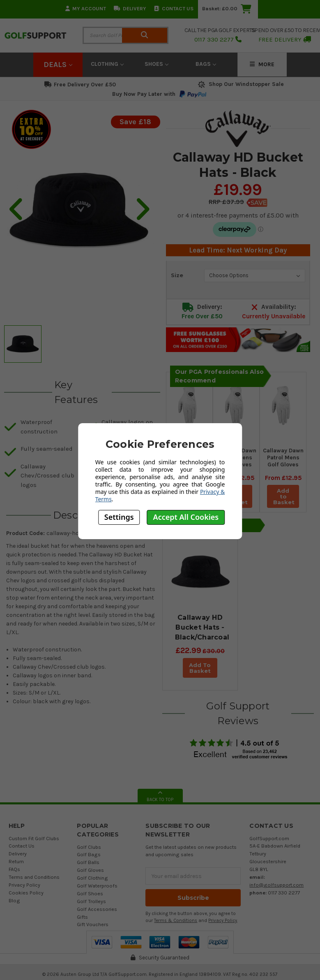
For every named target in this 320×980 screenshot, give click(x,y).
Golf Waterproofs (97, 891)
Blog (14, 906)
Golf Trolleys (91, 907)
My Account (86, 8)
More (262, 64)
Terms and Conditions (34, 883)
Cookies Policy (26, 898)
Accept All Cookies (186, 517)
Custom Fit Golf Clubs (34, 844)
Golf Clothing (92, 884)
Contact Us (174, 8)
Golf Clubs (89, 853)
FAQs (14, 875)
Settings (119, 517)
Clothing (107, 64)
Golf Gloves (90, 876)
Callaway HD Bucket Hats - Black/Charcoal (202, 627)
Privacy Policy (24, 891)
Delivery (130, 8)
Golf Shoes (90, 899)
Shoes (157, 64)
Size (177, 275)
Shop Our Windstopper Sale (240, 84)
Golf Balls (88, 868)
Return (16, 867)
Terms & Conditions (176, 926)
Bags (206, 64)
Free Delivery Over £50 (80, 85)
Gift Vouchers (93, 930)
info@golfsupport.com (276, 891)
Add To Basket (200, 671)
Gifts (82, 923)
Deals (58, 65)
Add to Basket (284, 496)
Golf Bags (89, 860)
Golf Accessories (97, 915)
